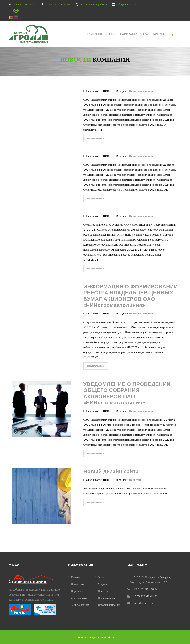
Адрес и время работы (93, 4)
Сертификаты (79, 598)
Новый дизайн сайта (111, 471)
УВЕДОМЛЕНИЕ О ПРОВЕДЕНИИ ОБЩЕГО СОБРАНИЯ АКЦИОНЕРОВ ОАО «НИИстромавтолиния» (127, 393)
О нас (101, 577)
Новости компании (141, 91)
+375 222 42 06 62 (24, 4)
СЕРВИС (111, 34)
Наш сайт (135, 480)
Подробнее (96, 138)
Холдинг (158, 34)
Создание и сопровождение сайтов (95, 637)
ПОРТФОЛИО (128, 34)
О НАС (145, 34)
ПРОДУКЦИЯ (94, 34)
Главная (76, 577)
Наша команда (106, 598)
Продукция (77, 584)
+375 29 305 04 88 (58, 4)
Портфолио (78, 591)
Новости (103, 591)
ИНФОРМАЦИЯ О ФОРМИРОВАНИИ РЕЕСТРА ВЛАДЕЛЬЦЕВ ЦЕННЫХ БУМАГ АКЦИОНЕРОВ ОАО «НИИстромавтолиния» (131, 296)
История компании (109, 605)
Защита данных (80, 605)
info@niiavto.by (126, 4)
